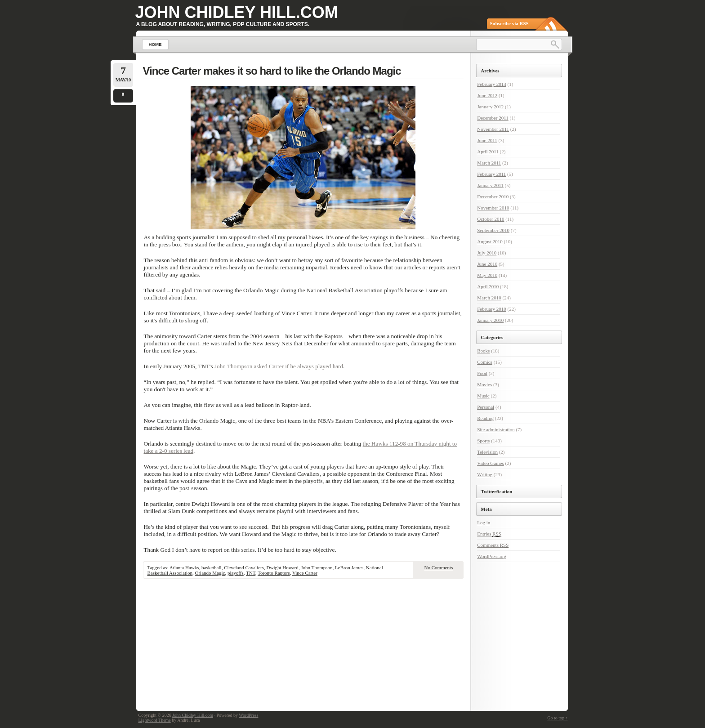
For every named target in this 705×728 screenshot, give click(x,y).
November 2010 (493, 208)
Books (483, 351)
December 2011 (493, 118)
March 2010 (489, 298)
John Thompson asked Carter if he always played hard (279, 366)
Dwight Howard (283, 567)
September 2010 (493, 230)
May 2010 (487, 275)
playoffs (236, 573)
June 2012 (487, 95)
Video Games (491, 463)
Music (483, 396)
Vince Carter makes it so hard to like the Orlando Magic (272, 71)
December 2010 (493, 197)
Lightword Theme (155, 720)
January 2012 (490, 107)
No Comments (439, 567)
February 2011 (491, 174)
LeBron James (349, 567)
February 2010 (491, 309)
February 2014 (491, 84)
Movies (484, 384)
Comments (493, 545)
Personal (486, 407)
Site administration (496, 429)
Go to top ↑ (557, 718)
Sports (483, 441)
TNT (251, 573)
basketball (212, 567)
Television (487, 452)
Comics (485, 362)
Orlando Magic (210, 573)
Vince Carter (305, 573)
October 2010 (491, 219)
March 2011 (489, 163)
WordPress (248, 715)
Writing (485, 474)
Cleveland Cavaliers (244, 567)
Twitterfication (496, 491)
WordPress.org (492, 556)
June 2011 (487, 140)
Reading (485, 418)
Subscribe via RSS (509, 23)
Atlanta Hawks (184, 567)
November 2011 (493, 129)
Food (482, 373)
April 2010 (488, 286)
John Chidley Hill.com (237, 12)
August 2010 (490, 241)
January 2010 (490, 320)
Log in (484, 523)
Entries (489, 534)
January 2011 (490, 185)
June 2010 (487, 264)
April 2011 (488, 152)
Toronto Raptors (274, 573)
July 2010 (487, 253)
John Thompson (317, 567)
